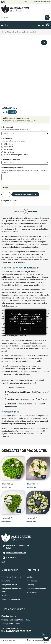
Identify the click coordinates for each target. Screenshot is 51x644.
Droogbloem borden (9, 585)
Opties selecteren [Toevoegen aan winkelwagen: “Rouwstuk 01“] (19, 511)
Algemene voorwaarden (36, 589)
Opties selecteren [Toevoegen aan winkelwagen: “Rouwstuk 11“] (44, 511)
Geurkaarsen (6, 595)
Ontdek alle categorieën (11, 599)
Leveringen (31, 585)
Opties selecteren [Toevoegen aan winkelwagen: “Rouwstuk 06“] (19, 477)
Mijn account (32, 581)
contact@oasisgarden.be (42, 2)
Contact (30, 577)
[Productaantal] (6, 195)
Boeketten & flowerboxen (11, 577)
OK (26, 329)
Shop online (12, 32)
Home (4, 32)
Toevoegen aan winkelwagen (25, 194)
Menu (5, 25)
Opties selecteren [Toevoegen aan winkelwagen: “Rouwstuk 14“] (44, 477)
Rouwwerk (21, 32)
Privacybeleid (32, 593)
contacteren (28, 366)
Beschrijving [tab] (19, 211)
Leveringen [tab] (33, 211)
